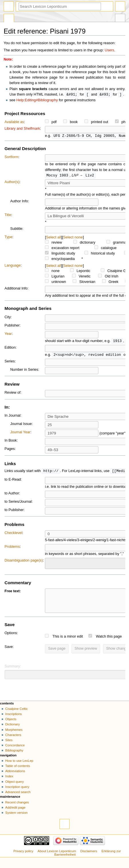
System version (16, 820)
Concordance (15, 752)
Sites (9, 747)
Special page (9, 19)
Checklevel (13, 536)
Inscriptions (13, 721)
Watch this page (109, 644)
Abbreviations (15, 778)
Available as (14, 122)
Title (8, 217)
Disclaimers (89, 858)
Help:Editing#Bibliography (37, 100)
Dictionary (12, 731)
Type (9, 239)
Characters (13, 742)
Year (8, 336)
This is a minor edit (68, 644)
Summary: (13, 673)
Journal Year (20, 435)
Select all (54, 239)
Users (109, 50)
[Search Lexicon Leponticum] (60, 6)
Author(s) (12, 183)
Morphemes (14, 737)
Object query (14, 789)
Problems (12, 549)
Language (13, 267)
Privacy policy (23, 858)
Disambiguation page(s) (24, 563)
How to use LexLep (19, 768)
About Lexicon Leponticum (57, 858)
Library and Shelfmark (22, 129)
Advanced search (18, 799)
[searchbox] (50, 566)
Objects (11, 726)
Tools (120, 19)
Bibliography (14, 758)
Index (9, 783)
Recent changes (17, 809)
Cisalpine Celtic (16, 716)
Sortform (12, 158)
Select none (73, 239)
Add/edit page (15, 815)
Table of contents (18, 773)
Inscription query (17, 794)
